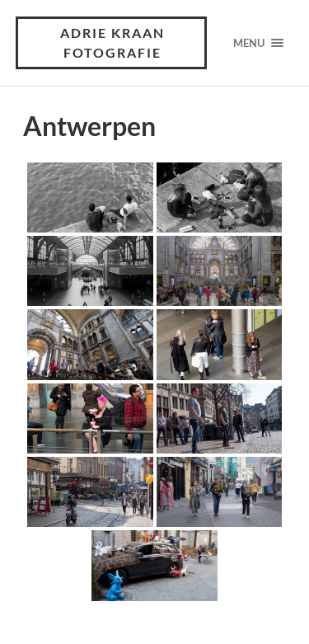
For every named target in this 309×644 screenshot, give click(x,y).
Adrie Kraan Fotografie (112, 42)
